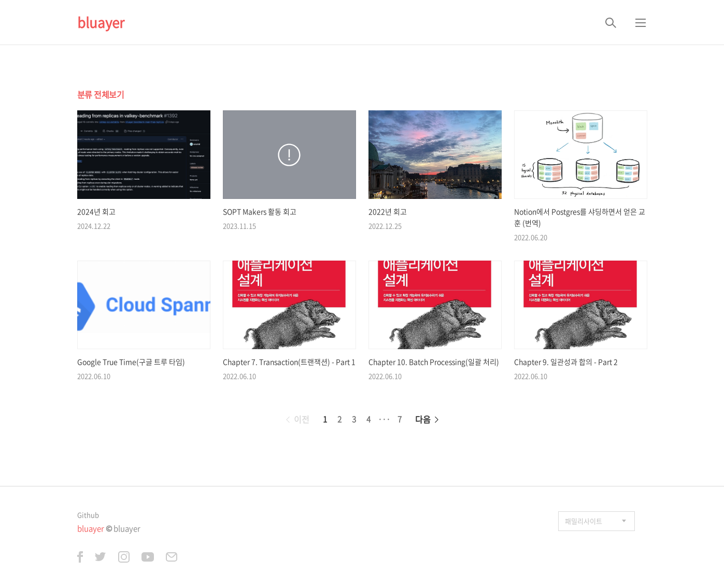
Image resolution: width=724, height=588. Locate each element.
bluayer (101, 22)
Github (88, 515)
